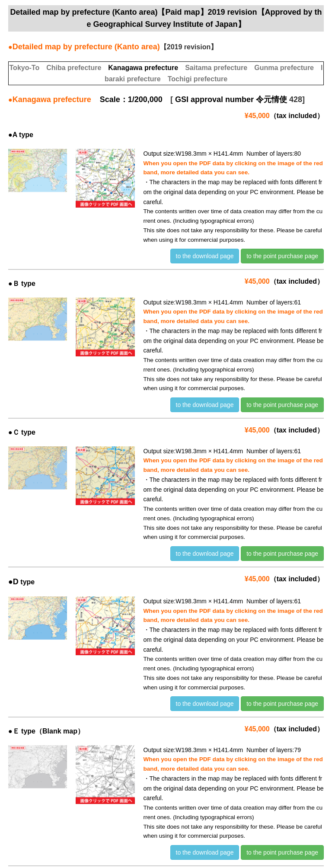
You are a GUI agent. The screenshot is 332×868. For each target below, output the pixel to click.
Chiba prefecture (74, 68)
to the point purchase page (282, 256)
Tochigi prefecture (198, 79)
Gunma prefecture (284, 68)
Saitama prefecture (216, 68)
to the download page (205, 256)
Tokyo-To (25, 68)
